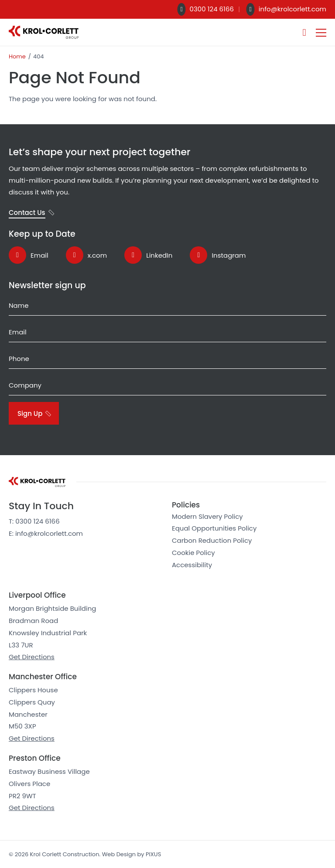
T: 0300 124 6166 (34, 521)
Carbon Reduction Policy (212, 540)
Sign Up (30, 414)
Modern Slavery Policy (207, 516)
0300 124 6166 (212, 9)
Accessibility (192, 565)
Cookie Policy (193, 553)
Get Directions (32, 657)
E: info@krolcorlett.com (46, 533)
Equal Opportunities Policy (214, 528)
